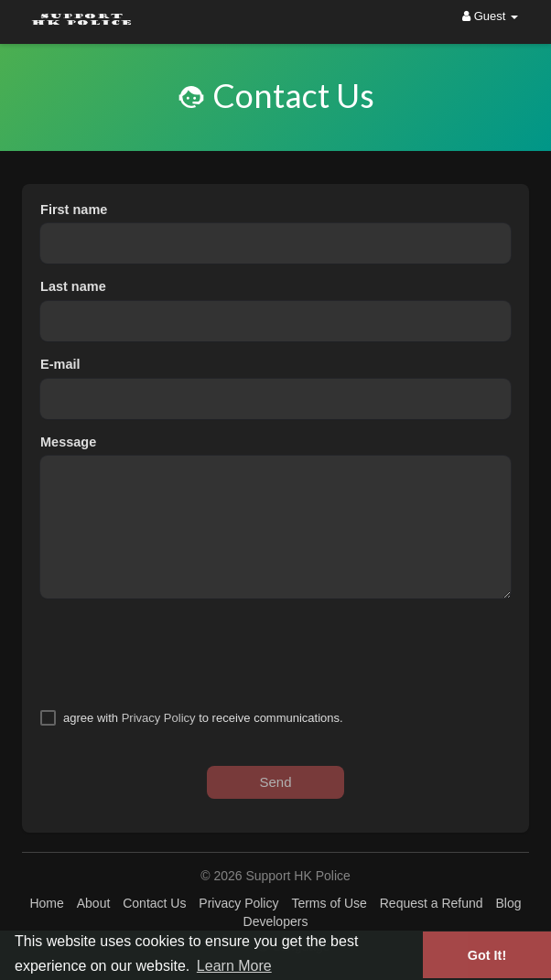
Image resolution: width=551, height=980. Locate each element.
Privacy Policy (159, 718)
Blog (508, 903)
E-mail (60, 364)
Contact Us (154, 903)
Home (46, 903)
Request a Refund (432, 903)
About (94, 903)
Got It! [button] (487, 955)
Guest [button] (490, 16)
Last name (73, 286)
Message (68, 442)
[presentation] (179, 653)
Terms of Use (329, 903)
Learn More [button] (234, 966)
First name (74, 210)
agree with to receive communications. (203, 718)
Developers (276, 921)
